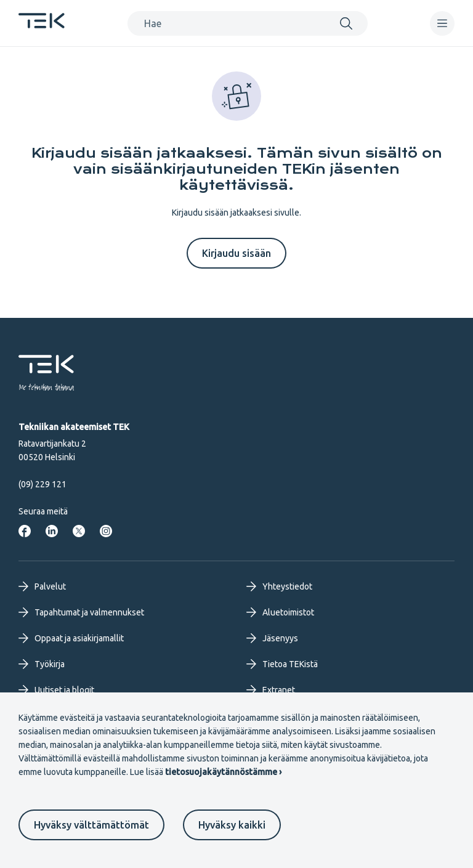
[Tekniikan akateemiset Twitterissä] (79, 531)
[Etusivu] (42, 25)
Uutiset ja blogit (56, 690)
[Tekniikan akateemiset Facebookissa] (25, 531)
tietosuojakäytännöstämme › (223, 772)
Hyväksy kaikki (232, 825)
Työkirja (42, 664)
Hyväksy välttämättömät (91, 825)
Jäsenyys (272, 638)
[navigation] (442, 23)
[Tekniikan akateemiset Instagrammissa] (106, 531)
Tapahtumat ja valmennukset (81, 612)
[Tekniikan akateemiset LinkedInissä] (52, 531)
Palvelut (42, 586)
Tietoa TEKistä (282, 664)
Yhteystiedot (279, 586)
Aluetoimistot (280, 612)
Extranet (271, 690)
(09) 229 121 (42, 484)
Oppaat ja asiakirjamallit (71, 638)
